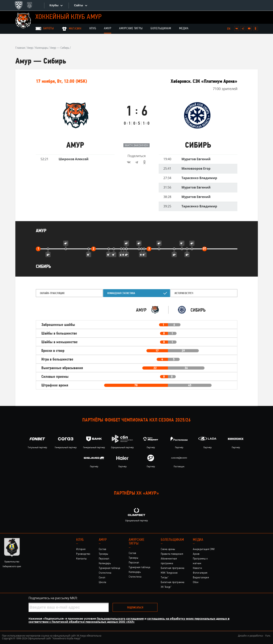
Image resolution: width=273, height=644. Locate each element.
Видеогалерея (201, 578)
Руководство (83, 554)
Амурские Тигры (131, 29)
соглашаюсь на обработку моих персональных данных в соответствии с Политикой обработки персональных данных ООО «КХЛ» (129, 620)
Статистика (105, 573)
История (81, 549)
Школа (103, 582)
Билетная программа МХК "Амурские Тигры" (173, 573)
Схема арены (168, 549)
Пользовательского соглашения (120, 619)
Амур (108, 29)
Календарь (42, 48)
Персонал (104, 559)
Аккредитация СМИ (204, 549)
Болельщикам (161, 29)
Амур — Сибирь (60, 48)
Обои (196, 582)
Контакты (81, 559)
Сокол (102, 578)
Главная (20, 48)
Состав (103, 549)
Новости (197, 568)
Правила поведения (172, 554)
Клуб (93, 29)
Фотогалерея (200, 573)
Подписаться (135, 608)
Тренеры (104, 554)
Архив (196, 554)
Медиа (184, 29)
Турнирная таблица (110, 568)
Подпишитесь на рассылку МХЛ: (53, 598)
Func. (268, 636)
